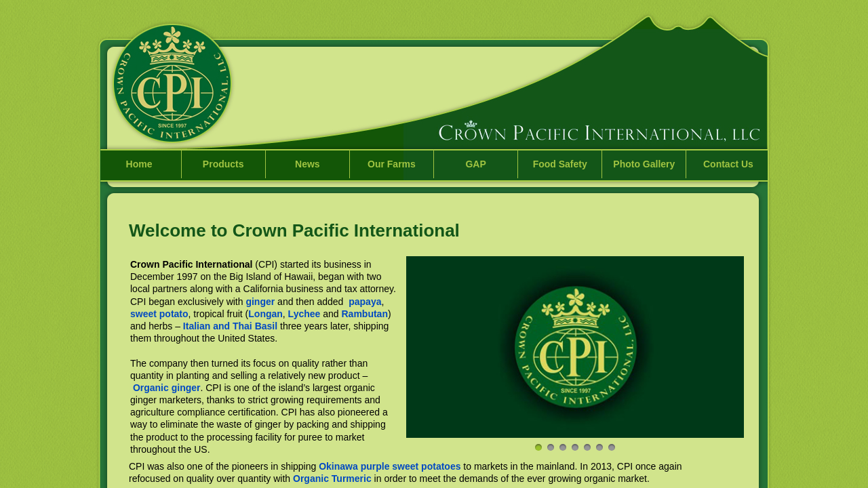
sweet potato (159, 314)
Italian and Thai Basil (230, 326)
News (308, 164)
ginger (260, 302)
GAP (475, 164)
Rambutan (364, 314)
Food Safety (560, 164)
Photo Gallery (644, 164)
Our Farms (392, 164)
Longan (265, 314)
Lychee (304, 314)
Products (223, 164)
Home (139, 164)
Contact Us (728, 164)
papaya (365, 302)
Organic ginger (167, 388)
